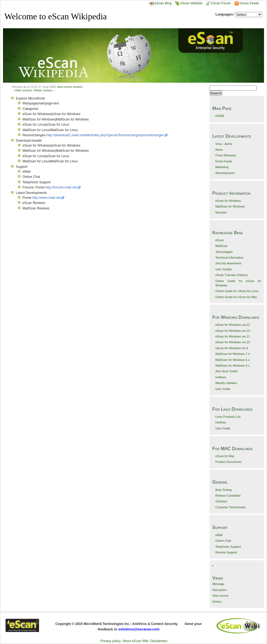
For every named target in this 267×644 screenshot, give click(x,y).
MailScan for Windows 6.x (232, 360)
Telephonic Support (228, 547)
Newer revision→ (45, 90)
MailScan (221, 246)
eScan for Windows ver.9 (232, 348)
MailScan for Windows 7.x (232, 354)
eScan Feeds (249, 3)
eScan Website (189, 3)
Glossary (221, 501)
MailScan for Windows (230, 206)
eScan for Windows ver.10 (233, 342)
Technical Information (229, 258)
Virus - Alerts (224, 144)
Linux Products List (228, 417)
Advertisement (225, 173)
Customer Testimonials (230, 507)
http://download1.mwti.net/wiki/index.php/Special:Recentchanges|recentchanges (105, 135)
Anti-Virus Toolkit (226, 371)
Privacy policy (111, 641)
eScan (220, 240)
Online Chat (223, 541)
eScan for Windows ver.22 (233, 325)
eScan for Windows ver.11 (233, 336)
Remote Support (226, 552)
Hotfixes (221, 377)
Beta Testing (223, 490)
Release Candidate (228, 496)
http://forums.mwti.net (61, 187)
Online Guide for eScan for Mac (236, 297)
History (217, 602)
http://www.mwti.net (46, 198)
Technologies (224, 252)
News (219, 150)
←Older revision (22, 90)
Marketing (222, 167)
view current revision (70, 87)
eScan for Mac (225, 456)
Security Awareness (228, 263)
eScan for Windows (228, 201)
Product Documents (228, 462)
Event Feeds (224, 161)
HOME (220, 116)
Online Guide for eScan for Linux (237, 291)
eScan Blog (160, 3)
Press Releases (226, 155)
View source (220, 596)
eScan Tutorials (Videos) (232, 275)
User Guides (224, 269)
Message (218, 584)
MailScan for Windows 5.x (232, 366)
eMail (219, 535)
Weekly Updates (226, 383)
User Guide (223, 389)
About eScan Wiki (135, 641)
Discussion (220, 590)
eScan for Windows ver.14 (233, 331)
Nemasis (221, 212)
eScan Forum (218, 3)
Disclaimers (159, 641)
